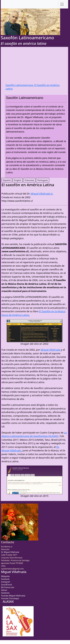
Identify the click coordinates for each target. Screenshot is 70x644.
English (18, 180)
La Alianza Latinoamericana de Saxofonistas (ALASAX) (34, 434)
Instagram (6, 582)
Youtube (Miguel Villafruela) (13, 596)
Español (7, 180)
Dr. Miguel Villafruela (10, 552)
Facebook (5, 579)
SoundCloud (6, 585)
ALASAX (8, 602)
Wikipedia (5, 576)
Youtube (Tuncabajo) (10, 598)
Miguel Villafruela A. (42, 194)
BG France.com (8, 587)
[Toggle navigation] (62, 4)
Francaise (29, 180)
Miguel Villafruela (51, 350)
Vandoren (5, 593)
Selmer (4, 590)
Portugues (43, 180)
